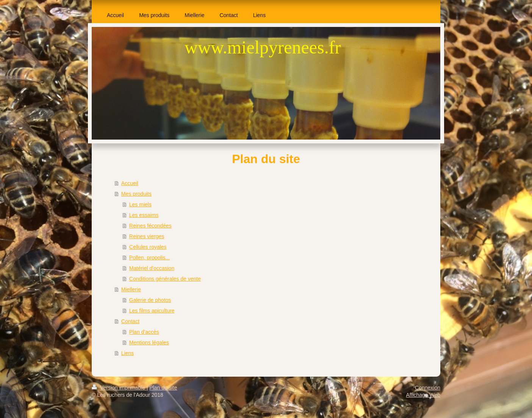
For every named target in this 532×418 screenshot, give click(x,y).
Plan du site (163, 388)
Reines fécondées (150, 226)
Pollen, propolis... (149, 258)
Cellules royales (148, 247)
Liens (128, 353)
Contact (130, 321)
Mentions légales (149, 343)
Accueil (130, 183)
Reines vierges (147, 236)
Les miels (140, 204)
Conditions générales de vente (165, 279)
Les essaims (144, 215)
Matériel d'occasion (152, 268)
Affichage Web (423, 395)
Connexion (428, 388)
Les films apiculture (152, 311)
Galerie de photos (150, 300)
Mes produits (136, 194)
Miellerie (131, 289)
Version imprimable (119, 388)
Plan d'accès (144, 332)
